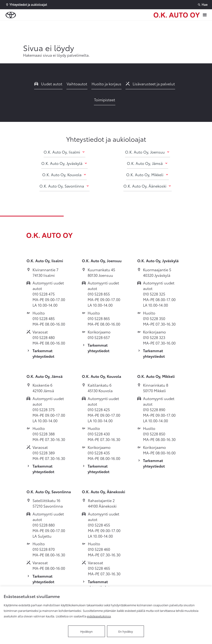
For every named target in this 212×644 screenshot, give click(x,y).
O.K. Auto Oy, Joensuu (148, 152)
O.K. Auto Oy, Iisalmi (64, 152)
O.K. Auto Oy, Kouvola (64, 174)
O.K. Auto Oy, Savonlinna (64, 186)
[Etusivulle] (177, 15)
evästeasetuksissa (99, 616)
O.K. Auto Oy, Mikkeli (147, 174)
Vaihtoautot (77, 84)
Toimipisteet (105, 100)
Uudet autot (48, 84)
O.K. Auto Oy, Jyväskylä (64, 163)
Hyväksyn (87, 631)
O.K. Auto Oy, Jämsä (147, 163)
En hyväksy (126, 631)
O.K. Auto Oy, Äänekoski (148, 186)
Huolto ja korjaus (106, 84)
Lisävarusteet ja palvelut (150, 84)
